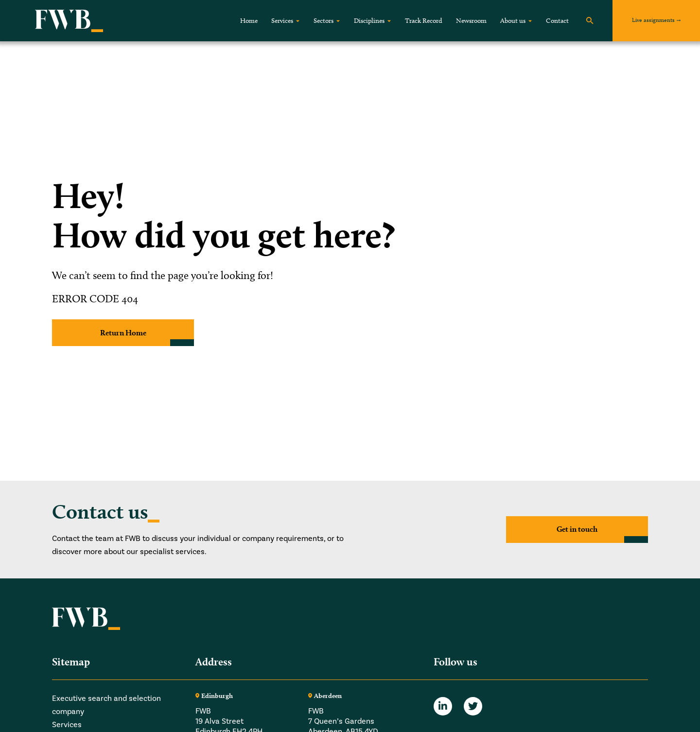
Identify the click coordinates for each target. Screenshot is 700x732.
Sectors (324, 21)
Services (282, 21)
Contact (557, 21)
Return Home (123, 333)
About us (513, 21)
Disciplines (369, 21)
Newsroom (471, 21)
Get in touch (577, 529)
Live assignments (653, 20)
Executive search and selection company (106, 705)
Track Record (424, 21)
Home (249, 21)
